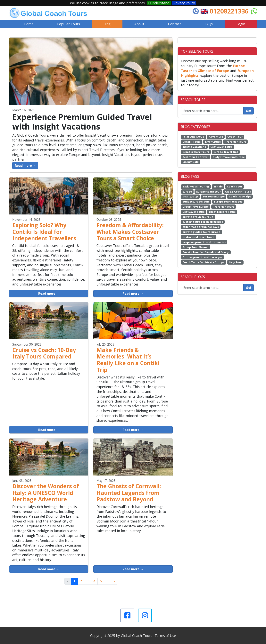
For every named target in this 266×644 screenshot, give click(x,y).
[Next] (114, 581)
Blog (107, 24)
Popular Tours (69, 24)
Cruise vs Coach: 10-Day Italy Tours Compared (44, 353)
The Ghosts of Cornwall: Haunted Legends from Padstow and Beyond (129, 493)
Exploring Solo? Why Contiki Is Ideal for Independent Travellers (44, 232)
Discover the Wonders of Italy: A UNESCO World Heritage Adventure (46, 493)
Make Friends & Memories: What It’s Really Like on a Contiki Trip (128, 360)
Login (241, 24)
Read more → (25, 166)
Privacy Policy (184, 3)
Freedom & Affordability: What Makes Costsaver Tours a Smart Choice (130, 232)
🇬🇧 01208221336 (224, 11)
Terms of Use (165, 636)
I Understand (159, 3)
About (139, 24)
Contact (175, 24)
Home (29, 24)
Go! (249, 111)
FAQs (209, 24)
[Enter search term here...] (212, 288)
